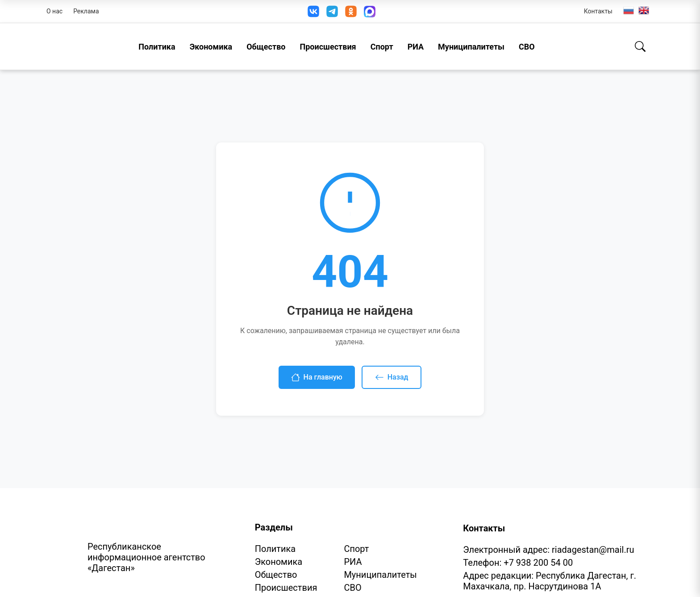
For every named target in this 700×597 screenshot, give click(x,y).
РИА (416, 47)
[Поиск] (640, 46)
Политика (157, 47)
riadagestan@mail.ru (593, 550)
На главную (317, 377)
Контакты (598, 11)
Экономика (211, 47)
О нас (54, 11)
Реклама (86, 11)
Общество (266, 47)
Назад (392, 377)
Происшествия (328, 47)
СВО (527, 47)
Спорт (382, 47)
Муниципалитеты (471, 47)
